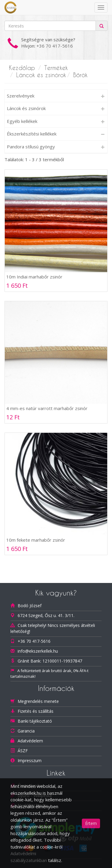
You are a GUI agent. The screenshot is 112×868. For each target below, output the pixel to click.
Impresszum (30, 760)
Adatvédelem (30, 741)
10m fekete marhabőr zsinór (36, 540)
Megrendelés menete (38, 701)
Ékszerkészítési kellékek (32, 134)
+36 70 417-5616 (55, 46)
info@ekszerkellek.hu (38, 651)
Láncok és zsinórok (41, 75)
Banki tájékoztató (35, 721)
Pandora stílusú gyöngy (31, 147)
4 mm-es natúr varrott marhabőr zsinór (47, 408)
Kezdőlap (22, 68)
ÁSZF (23, 751)
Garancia (26, 731)
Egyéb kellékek (22, 121)
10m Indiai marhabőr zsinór (34, 277)
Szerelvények (21, 96)
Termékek (56, 68)
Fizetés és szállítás (36, 711)
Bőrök (80, 75)
